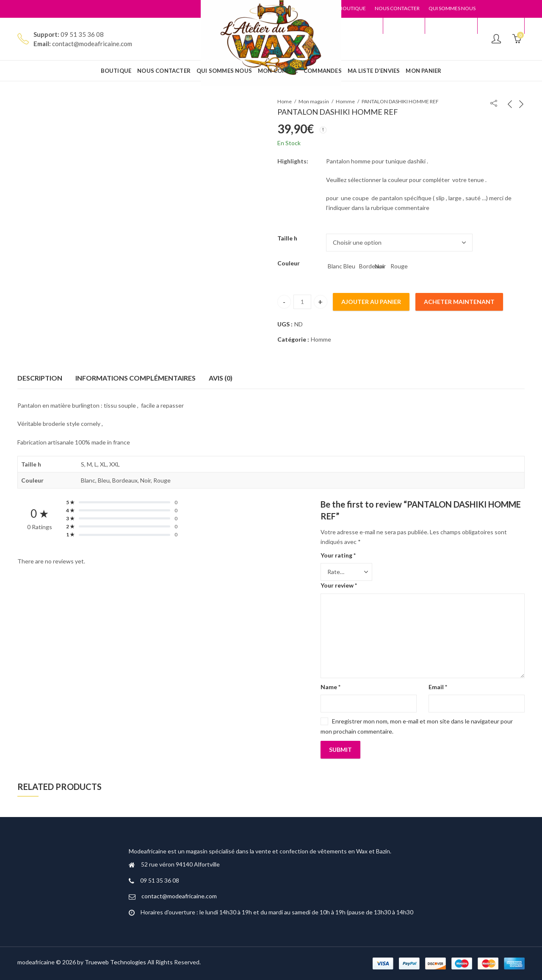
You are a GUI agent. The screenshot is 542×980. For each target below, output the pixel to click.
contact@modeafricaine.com (179, 896)
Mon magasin (314, 101)
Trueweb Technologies (115, 962)
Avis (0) (221, 378)
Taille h (287, 238)
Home (285, 101)
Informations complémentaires (135, 378)
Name (330, 687)
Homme (345, 101)
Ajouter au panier (371, 302)
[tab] (40, 378)
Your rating (338, 555)
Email (438, 687)
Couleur (289, 263)
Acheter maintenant (459, 302)
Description (40, 378)
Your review (339, 585)
